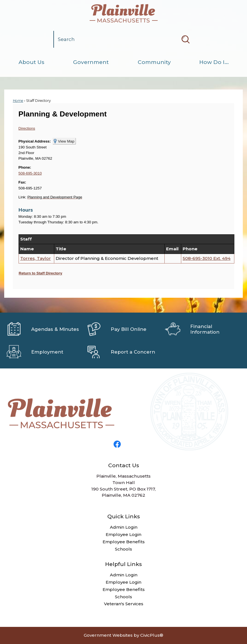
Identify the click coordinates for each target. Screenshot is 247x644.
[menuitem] (31, 62)
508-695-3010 (30, 173)
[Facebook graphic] (117, 444)
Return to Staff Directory (41, 273)
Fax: (22, 182)
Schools (123, 549)
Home (18, 101)
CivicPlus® (152, 635)
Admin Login (124, 527)
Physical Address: (35, 141)
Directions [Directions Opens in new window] (27, 128)
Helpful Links (123, 564)
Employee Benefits (124, 542)
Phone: (25, 167)
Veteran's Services (124, 604)
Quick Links (124, 516)
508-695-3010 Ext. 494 (207, 258)
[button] (185, 39)
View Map (66, 141)
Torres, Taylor (36, 258)
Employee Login (123, 534)
